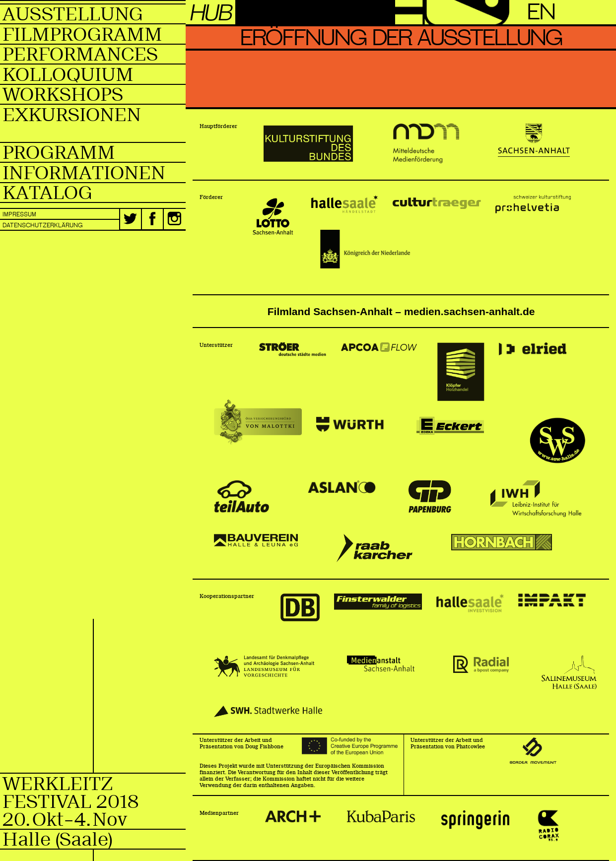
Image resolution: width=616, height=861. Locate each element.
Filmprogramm (82, 34)
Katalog (47, 193)
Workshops (63, 95)
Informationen (84, 173)
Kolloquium (68, 75)
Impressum (19, 214)
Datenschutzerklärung (43, 225)
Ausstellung (73, 14)
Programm (59, 153)
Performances (80, 54)
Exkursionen (72, 115)
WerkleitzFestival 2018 (94, 801)
